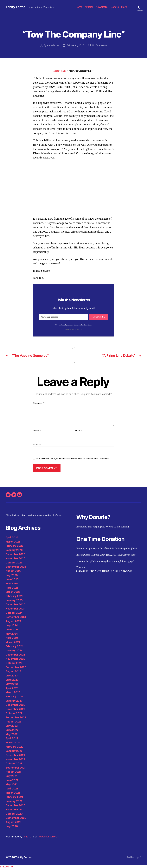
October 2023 (14, 663)
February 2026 (15, 546)
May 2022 (12, 734)
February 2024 (15, 646)
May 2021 (11, 784)
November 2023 (15, 659)
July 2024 (12, 625)
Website (37, 444)
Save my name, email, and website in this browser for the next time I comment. (73, 459)
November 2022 (15, 709)
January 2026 (14, 550)
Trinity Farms (15, 7)
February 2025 (15, 596)
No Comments (99, 45)
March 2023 (13, 692)
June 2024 (12, 630)
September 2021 (16, 768)
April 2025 (12, 588)
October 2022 (14, 713)
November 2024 (15, 609)
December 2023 (15, 655)
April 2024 (12, 638)
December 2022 (15, 705)
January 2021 (14, 801)
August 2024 (13, 621)
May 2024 (12, 634)
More (124, 7)
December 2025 (15, 554)
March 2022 (13, 743)
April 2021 (12, 789)
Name (37, 431)
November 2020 (16, 809)
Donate (115, 7)
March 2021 (13, 793)
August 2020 (13, 822)
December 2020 (16, 805)
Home (79, 7)
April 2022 (12, 738)
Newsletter (102, 7)
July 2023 (12, 676)
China (64, 71)
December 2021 (15, 755)
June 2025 (12, 579)
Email (78, 431)
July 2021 (11, 776)
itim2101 (28, 837)
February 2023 (15, 696)
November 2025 (15, 558)
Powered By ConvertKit (73, 330)
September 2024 (16, 617)
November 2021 (15, 759)
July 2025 (12, 575)
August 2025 (13, 571)
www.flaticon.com (49, 837)
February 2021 (14, 797)
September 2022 (16, 717)
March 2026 (13, 542)
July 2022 (12, 726)
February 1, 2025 (75, 45)
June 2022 (12, 730)
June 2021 (12, 780)
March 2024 (13, 642)
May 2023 (12, 684)
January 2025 (14, 600)
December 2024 (15, 604)
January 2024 (14, 650)
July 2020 (12, 826)
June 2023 (12, 680)
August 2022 (13, 722)
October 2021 (14, 763)
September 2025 (16, 567)
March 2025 (13, 592)
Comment (39, 403)
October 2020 (14, 814)
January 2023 (14, 701)
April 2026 (12, 537)
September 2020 (16, 818)
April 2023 (12, 688)
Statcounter (7, 867)
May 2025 (12, 583)
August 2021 (13, 772)
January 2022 (14, 751)
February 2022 (14, 747)
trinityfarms (53, 45)
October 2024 (14, 613)
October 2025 (14, 563)
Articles (89, 7)
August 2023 (13, 671)
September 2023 (16, 667)
